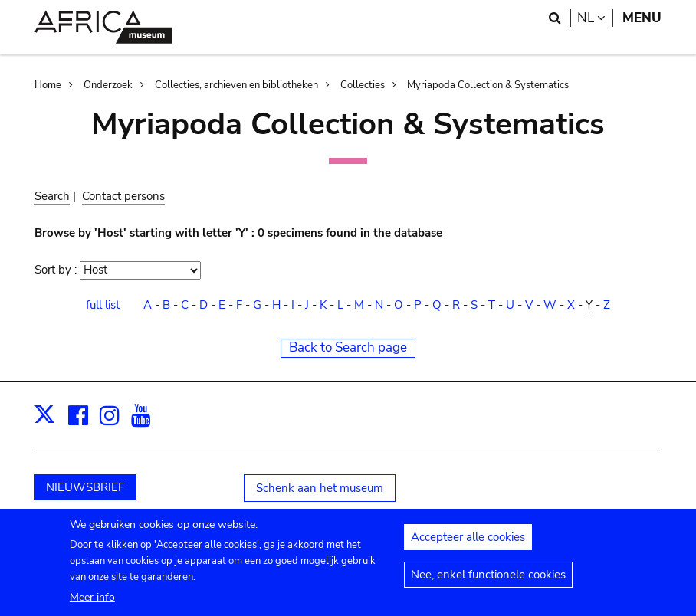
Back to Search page (348, 347)
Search (52, 196)
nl (595, 18)
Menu (642, 18)
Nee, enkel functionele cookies (488, 582)
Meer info (92, 605)
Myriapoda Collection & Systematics (488, 85)
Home (48, 85)
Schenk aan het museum (320, 488)
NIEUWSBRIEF (85, 487)
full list (103, 305)
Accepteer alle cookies (468, 545)
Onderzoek (108, 85)
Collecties (363, 85)
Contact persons (123, 196)
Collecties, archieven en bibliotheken (236, 85)
